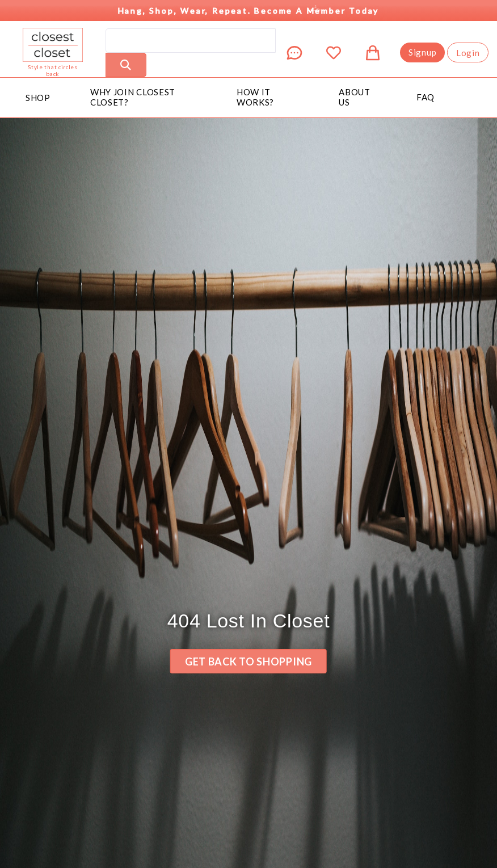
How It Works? (255, 97)
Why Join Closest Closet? (133, 97)
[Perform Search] (126, 65)
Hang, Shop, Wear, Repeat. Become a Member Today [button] (251, 8)
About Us (355, 97)
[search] (191, 41)
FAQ (426, 97)
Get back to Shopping (248, 661)
